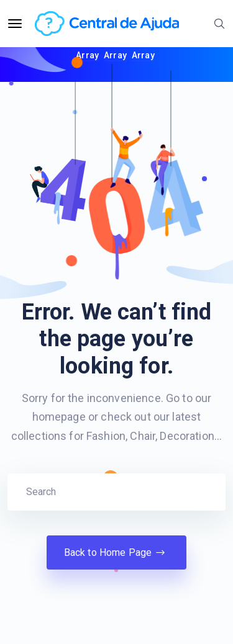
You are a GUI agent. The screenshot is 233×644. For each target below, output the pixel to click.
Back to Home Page (117, 553)
